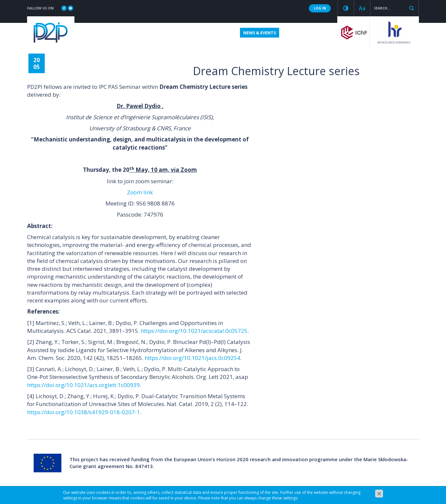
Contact (321, 33)
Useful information (210, 33)
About (90, 33)
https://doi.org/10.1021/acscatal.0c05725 (194, 331)
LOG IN (320, 8)
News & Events (259, 33)
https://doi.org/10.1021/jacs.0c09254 (192, 358)
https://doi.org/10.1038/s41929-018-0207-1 (84, 412)
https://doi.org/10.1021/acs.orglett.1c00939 (83, 385)
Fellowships (123, 33)
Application (162, 33)
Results (293, 33)
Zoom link (140, 192)
